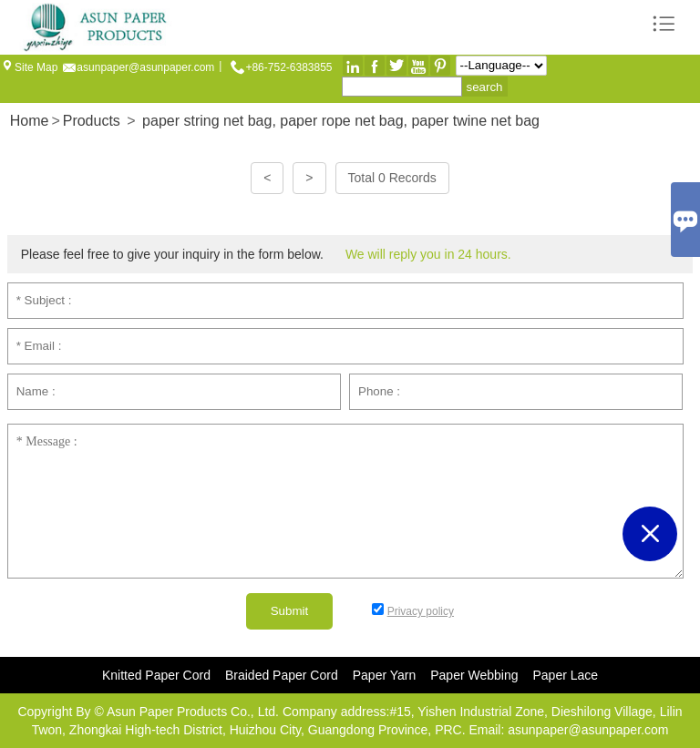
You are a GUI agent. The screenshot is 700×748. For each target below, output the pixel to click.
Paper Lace (566, 675)
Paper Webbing (474, 675)
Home (30, 121)
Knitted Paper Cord (156, 675)
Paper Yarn (385, 675)
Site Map (36, 67)
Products (92, 121)
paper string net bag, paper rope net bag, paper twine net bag (341, 121)
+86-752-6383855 (288, 67)
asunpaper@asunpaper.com (145, 67)
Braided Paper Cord (282, 675)
